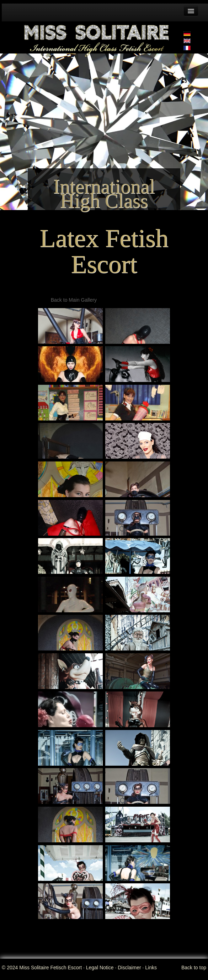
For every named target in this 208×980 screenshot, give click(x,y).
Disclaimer (129, 968)
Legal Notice (100, 968)
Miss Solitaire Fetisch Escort (50, 968)
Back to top (194, 968)
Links (151, 968)
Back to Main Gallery (74, 300)
